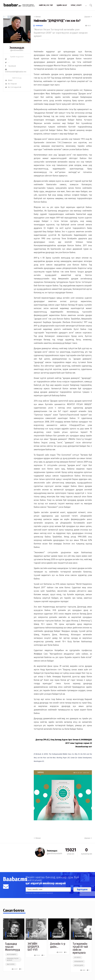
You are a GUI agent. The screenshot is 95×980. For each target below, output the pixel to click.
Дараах (88, 17)
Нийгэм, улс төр (46, 5)
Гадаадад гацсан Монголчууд (12, 947)
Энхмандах (39, 26)
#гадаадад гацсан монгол (13, 959)
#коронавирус (12, 955)
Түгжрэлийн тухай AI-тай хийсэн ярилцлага (80, 948)
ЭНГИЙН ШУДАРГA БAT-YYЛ (33, 947)
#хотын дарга (79, 965)
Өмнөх (37, 17)
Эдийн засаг (62, 5)
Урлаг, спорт (76, 5)
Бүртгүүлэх (82, 889)
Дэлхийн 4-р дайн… (58, 945)
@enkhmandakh (17, 50)
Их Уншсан (11, 84)
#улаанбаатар (79, 961)
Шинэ (9, 80)
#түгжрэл (77, 958)
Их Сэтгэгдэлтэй (13, 87)
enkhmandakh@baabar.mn (16, 71)
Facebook (11, 66)
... (86, 5)
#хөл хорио (11, 964)
